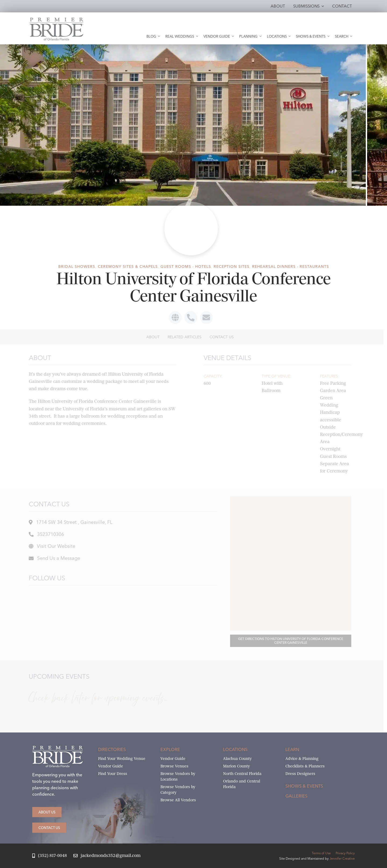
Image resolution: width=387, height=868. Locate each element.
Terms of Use (321, 853)
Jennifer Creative (342, 858)
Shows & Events (304, 786)
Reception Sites (232, 266)
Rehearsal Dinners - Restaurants (291, 266)
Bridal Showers (77, 266)
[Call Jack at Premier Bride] (50, 856)
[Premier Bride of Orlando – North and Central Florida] (56, 20)
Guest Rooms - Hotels (186, 266)
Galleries (296, 796)
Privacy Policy (345, 853)
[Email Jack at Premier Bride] (107, 856)
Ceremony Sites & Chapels (128, 266)
